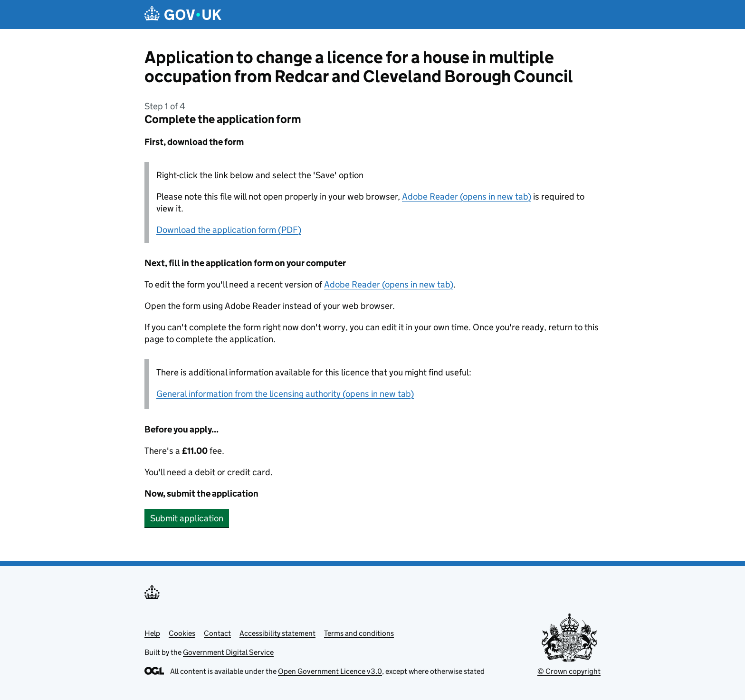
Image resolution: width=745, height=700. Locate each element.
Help (152, 633)
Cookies (182, 633)
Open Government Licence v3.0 (330, 671)
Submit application (187, 518)
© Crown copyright (569, 671)
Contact (217, 633)
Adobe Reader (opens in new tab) (467, 197)
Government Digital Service (228, 652)
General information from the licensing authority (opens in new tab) (285, 394)
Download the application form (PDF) (229, 230)
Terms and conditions (359, 633)
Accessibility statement (277, 633)
